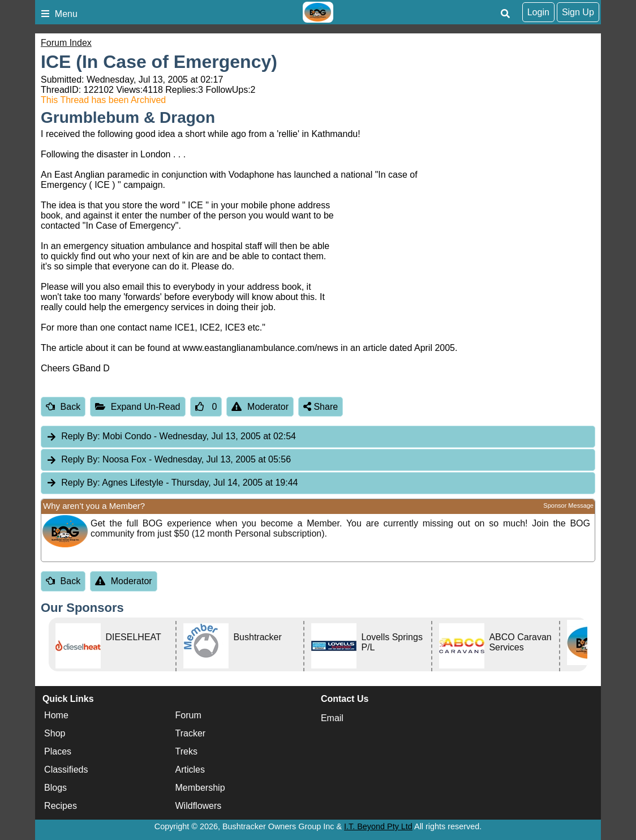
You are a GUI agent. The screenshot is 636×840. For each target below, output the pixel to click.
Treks (186, 751)
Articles (190, 770)
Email (332, 718)
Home (56, 715)
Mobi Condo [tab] (171, 437)
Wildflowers (199, 806)
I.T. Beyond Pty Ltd (378, 826)
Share (321, 407)
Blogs (55, 788)
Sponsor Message (568, 505)
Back (63, 407)
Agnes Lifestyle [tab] (172, 483)
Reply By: (80, 436)
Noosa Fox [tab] (168, 460)
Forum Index (66, 43)
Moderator (260, 407)
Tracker (191, 733)
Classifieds (66, 770)
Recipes (61, 806)
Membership (200, 788)
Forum (188, 715)
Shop (55, 733)
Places (58, 751)
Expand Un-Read (137, 407)
